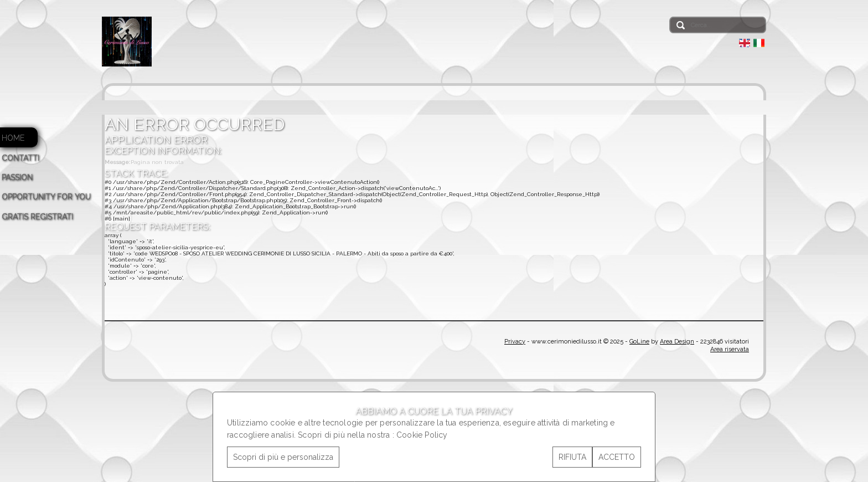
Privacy (515, 342)
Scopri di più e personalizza (283, 457)
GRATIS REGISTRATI (37, 217)
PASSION (17, 177)
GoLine (639, 342)
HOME (13, 138)
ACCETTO (617, 457)
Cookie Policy (422, 435)
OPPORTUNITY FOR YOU (46, 197)
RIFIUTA (572, 457)
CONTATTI (20, 158)
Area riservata (730, 349)
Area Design (677, 342)
